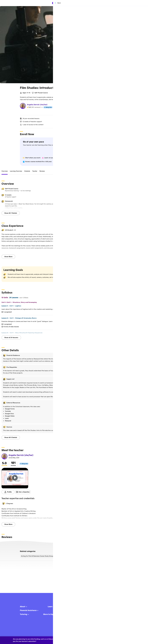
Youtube (8, 412)
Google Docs (9, 414)
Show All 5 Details (11, 438)
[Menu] (93, 3)
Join (73, 153)
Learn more (128, 639)
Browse (77, 3)
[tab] (5, 172)
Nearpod (8, 421)
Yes (103, 639)
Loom (7, 419)
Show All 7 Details (11, 214)
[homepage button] (62, 3)
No (113, 639)
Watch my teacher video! (73, 113)
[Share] (140, 9)
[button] (73, 504)
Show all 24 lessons (11, 338)
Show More (8, 257)
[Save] (144, 9)
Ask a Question (23, 493)
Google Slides (10, 417)
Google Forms (10, 410)
